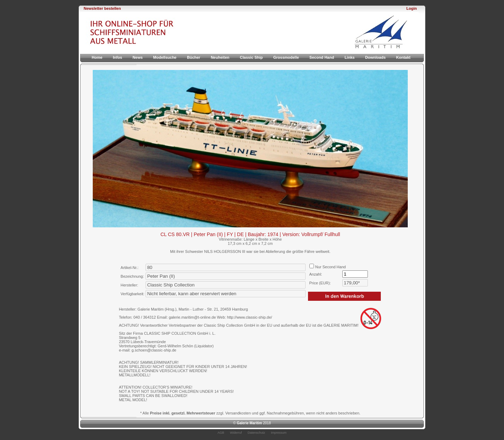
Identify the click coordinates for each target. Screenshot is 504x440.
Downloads (375, 57)
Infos (118, 57)
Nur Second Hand (327, 267)
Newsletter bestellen (102, 8)
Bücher (194, 57)
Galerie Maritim (249, 423)
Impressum (279, 433)
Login (412, 8)
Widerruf (236, 433)
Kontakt (403, 57)
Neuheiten (220, 57)
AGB (221, 433)
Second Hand (322, 57)
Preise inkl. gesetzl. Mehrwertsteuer (183, 413)
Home (97, 57)
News (138, 57)
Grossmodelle (286, 57)
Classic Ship (251, 57)
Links (349, 57)
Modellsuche (165, 57)
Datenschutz (257, 433)
